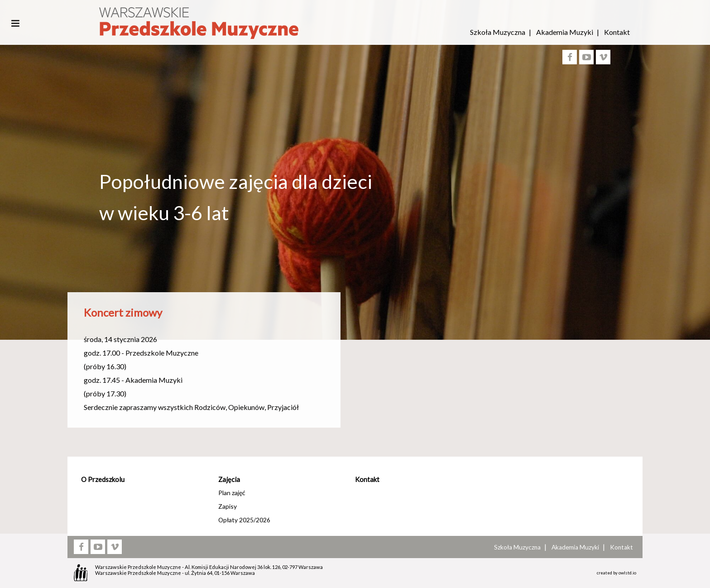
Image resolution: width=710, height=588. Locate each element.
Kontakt (617, 32)
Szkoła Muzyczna (498, 32)
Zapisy (228, 506)
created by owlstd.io (616, 573)
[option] (355, 255)
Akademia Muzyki (565, 32)
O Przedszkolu (103, 479)
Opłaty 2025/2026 (244, 520)
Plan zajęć (232, 493)
